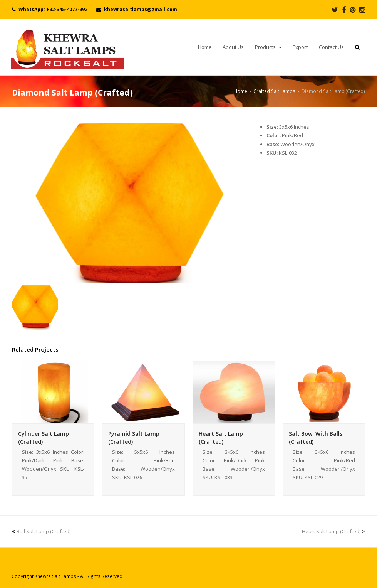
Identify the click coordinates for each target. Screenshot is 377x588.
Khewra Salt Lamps (55, 576)
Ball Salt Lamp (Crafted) (41, 531)
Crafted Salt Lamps (274, 91)
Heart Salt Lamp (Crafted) (333, 531)
